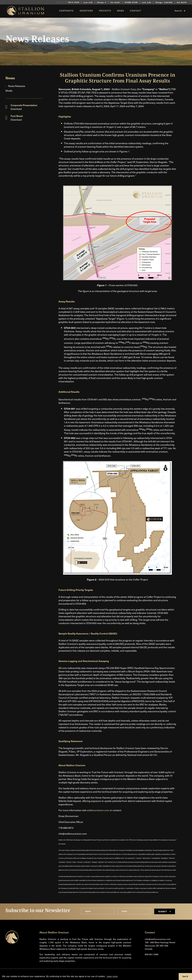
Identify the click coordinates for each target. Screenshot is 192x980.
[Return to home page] (25, 14)
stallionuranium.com (98, 810)
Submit (165, 911)
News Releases (17, 86)
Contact (136, 11)
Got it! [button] (185, 976)
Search (180, 11)
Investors (86, 11)
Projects (105, 11)
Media (9, 91)
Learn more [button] (112, 976)
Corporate (66, 11)
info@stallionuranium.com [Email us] (158, 939)
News (121, 11)
